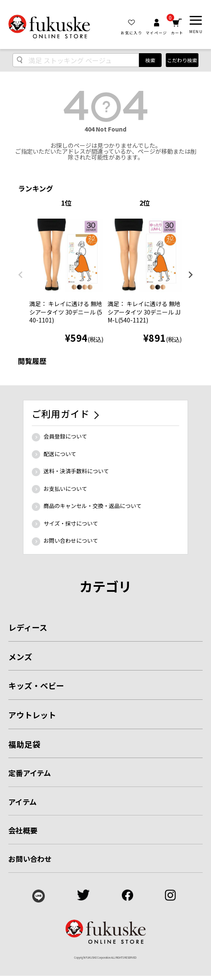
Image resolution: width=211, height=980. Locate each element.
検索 (150, 60)
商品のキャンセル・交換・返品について (93, 506)
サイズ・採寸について (71, 523)
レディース (28, 627)
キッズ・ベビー (36, 685)
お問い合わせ (30, 859)
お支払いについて (65, 489)
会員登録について (65, 436)
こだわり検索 (182, 60)
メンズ (20, 656)
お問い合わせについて (71, 540)
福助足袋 (24, 744)
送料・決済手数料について (76, 471)
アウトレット (32, 715)
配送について (60, 454)
